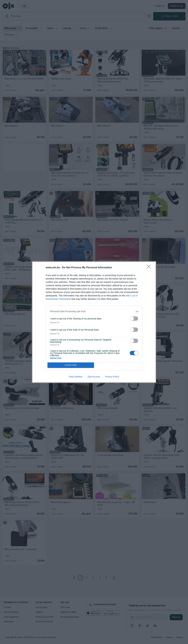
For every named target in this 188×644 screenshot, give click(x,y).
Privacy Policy (112, 377)
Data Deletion (76, 377)
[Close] (150, 268)
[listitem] (94, 311)
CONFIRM (71, 365)
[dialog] (94, 322)
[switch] (134, 319)
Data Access (94, 377)
